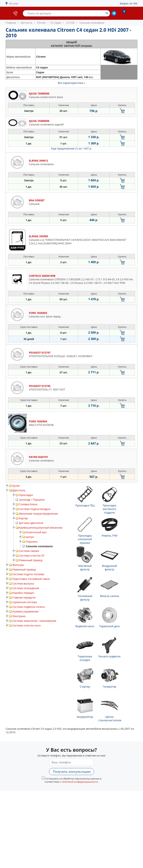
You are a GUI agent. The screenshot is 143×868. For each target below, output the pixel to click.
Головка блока (28, 504)
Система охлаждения (26, 588)
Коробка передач (23, 593)
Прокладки (26, 495)
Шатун (30, 537)
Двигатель (19, 490)
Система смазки (29, 551)
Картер (23, 518)
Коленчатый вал (36, 532)
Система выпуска (23, 583)
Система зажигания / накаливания (34, 621)
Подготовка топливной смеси (31, 579)
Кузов (16, 486)
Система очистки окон (26, 625)
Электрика (19, 616)
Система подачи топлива (28, 574)
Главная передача (24, 597)
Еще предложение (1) (71, 148)
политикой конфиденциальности (80, 782)
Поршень (32, 542)
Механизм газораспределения (38, 514)
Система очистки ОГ (32, 556)
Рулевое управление (25, 611)
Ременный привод (31, 560)
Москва (14, 3)
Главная (11, 23)
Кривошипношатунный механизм (41, 528)
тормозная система (25, 602)
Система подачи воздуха (35, 509)
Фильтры (18, 565)
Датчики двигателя (31, 523)
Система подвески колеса (28, 607)
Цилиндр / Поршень (32, 500)
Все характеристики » (72, 83)
